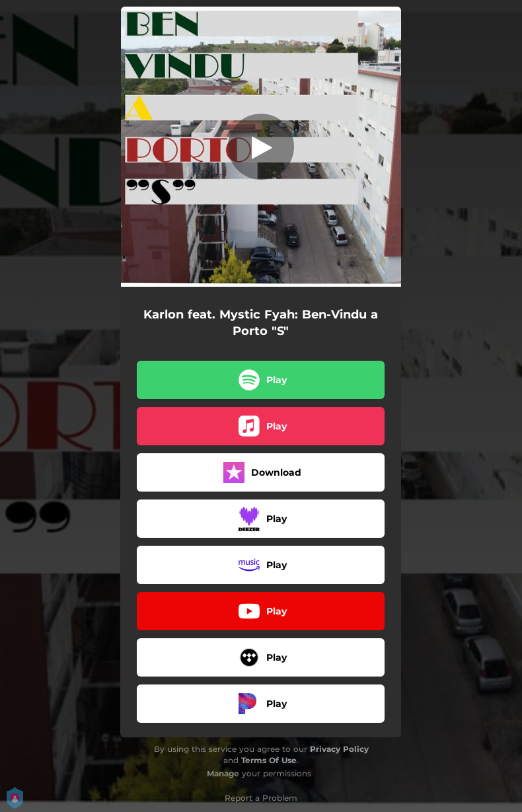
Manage (223, 773)
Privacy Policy (339, 749)
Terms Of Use (269, 760)
